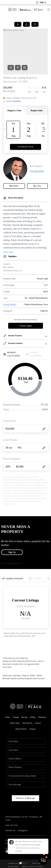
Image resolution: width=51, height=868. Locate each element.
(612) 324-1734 (12, 825)
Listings (16, 717)
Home (8, 717)
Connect (33, 729)
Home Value (15, 723)
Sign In (41, 2)
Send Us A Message (26, 798)
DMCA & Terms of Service (32, 866)
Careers (38, 723)
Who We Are (27, 723)
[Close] (46, 841)
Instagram (23, 830)
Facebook (10, 830)
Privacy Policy (13, 866)
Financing (42, 717)
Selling (33, 717)
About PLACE (21, 729)
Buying (24, 717)
